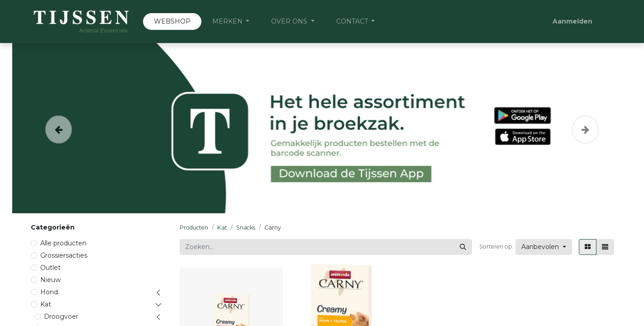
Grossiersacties (64, 255)
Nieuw (50, 280)
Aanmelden (572, 21)
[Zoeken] (463, 247)
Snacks (246, 228)
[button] (544, 247)
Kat (46, 304)
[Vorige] (59, 128)
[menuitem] (172, 22)
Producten (194, 228)
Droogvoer (61, 316)
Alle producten (63, 243)
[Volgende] (585, 128)
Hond (49, 292)
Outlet (50, 268)
